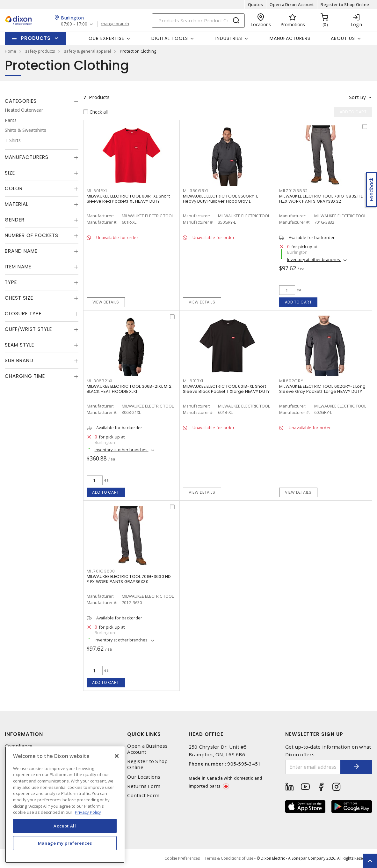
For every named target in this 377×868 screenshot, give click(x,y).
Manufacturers (290, 38)
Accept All (65, 826)
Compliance (19, 746)
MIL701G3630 (101, 571)
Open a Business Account (147, 749)
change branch (115, 24)
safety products (40, 51)
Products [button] (36, 38)
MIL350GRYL (196, 191)
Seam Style (19, 345)
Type (11, 282)
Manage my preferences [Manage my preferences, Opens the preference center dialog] (65, 843)
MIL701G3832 (294, 191)
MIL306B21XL (100, 381)
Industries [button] (229, 38)
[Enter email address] (313, 767)
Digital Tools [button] (170, 38)
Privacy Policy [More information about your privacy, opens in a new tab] (88, 812)
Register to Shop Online (345, 4)
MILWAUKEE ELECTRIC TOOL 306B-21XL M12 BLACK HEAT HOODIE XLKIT (129, 389)
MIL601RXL (97, 191)
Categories (21, 101)
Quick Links (144, 734)
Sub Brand (19, 360)
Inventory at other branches (314, 259)
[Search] (198, 21)
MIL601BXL (193, 381)
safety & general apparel (87, 51)
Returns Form (144, 786)
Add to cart (298, 302)
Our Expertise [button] (106, 38)
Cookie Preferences (182, 858)
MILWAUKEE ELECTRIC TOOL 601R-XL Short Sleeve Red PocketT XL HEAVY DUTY (128, 199)
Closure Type (23, 314)
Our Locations (144, 777)
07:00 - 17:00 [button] (74, 24)
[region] (65, 805)
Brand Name (21, 251)
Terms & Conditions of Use (229, 858)
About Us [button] (343, 38)
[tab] (42, 101)
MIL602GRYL (292, 381)
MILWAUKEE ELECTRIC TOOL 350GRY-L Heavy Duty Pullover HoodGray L (221, 199)
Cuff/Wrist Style (28, 329)
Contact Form (143, 795)
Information (24, 734)
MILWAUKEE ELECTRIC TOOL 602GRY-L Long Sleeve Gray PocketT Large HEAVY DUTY (322, 389)
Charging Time (25, 376)
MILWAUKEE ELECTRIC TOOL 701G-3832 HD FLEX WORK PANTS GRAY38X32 (321, 199)
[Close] (117, 756)
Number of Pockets (32, 235)
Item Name (18, 267)
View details (106, 302)
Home (11, 51)
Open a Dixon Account (292, 4)
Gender (15, 220)
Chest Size (19, 298)
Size (10, 173)
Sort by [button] (357, 97)
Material (17, 204)
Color (14, 188)
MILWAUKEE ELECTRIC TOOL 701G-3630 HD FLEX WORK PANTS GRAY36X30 (129, 579)
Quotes (256, 4)
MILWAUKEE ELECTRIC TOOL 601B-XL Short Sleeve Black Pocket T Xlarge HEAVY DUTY (226, 389)
